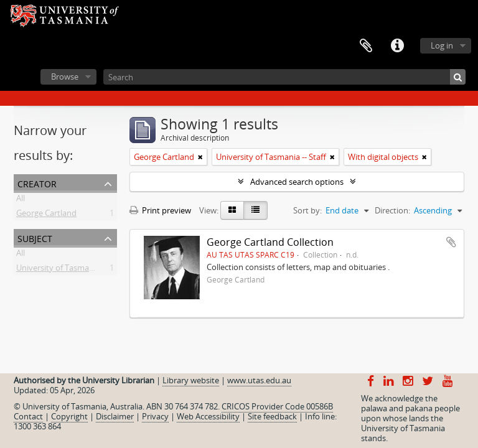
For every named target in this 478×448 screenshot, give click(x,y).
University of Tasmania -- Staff (71, 270)
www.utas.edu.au (259, 380)
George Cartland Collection (270, 242)
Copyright (69, 416)
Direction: (392, 210)
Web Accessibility (208, 416)
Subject (35, 237)
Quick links (397, 46)
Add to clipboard (451, 242)
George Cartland (46, 215)
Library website (191, 380)
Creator (37, 183)
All (21, 200)
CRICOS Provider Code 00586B (277, 406)
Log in (442, 45)
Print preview (160, 210)
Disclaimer (115, 416)
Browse (65, 77)
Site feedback (272, 416)
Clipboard (366, 46)
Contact (28, 416)
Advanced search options (297, 182)
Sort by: (307, 210)
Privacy (155, 416)
